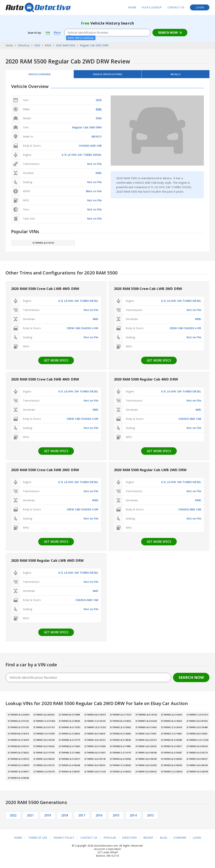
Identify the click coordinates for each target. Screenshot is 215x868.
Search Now (168, 33)
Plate (57, 33)
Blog (164, 839)
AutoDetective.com (38, 7)
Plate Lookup (152, 7)
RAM (99, 110)
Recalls (175, 75)
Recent (148, 839)
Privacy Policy (64, 839)
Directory (130, 839)
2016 (99, 817)
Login (200, 7)
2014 (133, 817)
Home (132, 7)
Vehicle (107, 75)
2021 (30, 817)
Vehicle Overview (40, 75)
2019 (48, 817)
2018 (65, 817)
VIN (48, 33)
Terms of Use (38, 839)
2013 (150, 817)
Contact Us (176, 7)
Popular (110, 839)
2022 (13, 817)
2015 (116, 817)
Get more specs (56, 362)
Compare (180, 839)
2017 (82, 817)
